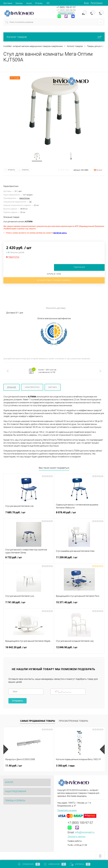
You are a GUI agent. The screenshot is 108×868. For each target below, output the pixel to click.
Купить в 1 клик (54, 274)
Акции (29, 3)
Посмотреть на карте (67, 810)
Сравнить (25, 170)
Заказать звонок (66, 13)
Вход (86, 3)
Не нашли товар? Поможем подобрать (54, 280)
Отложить (11, 170)
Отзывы (39, 3)
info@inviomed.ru (85, 832)
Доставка (8, 3)
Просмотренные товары (73, 721)
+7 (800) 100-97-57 (66, 7)
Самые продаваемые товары (38, 721)
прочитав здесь (60, 233)
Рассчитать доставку (34, 298)
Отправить (18, 701)
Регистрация (97, 3)
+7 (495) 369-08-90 (66, 10)
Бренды (19, 3)
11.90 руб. (14, 766)
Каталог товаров (54, 37)
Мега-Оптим (25, 198)
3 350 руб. (65, 766)
